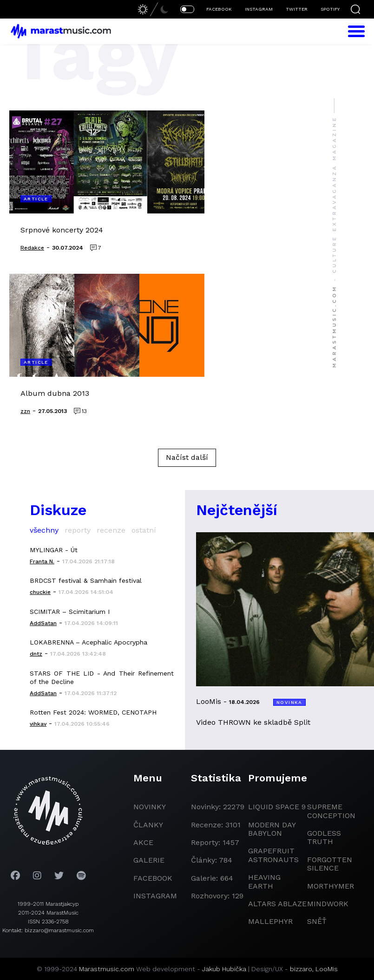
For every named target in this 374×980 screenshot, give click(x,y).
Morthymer (331, 886)
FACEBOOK (219, 9)
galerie (149, 860)
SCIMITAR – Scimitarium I (70, 612)
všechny (44, 530)
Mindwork (328, 904)
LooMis (327, 969)
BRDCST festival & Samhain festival (86, 580)
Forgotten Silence (330, 864)
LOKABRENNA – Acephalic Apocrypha (89, 642)
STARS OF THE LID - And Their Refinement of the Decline (102, 677)
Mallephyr (270, 921)
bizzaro (301, 969)
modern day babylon (272, 829)
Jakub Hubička (224, 969)
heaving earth (264, 881)
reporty (78, 530)
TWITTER (297, 9)
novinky (150, 807)
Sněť (317, 921)
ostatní (144, 530)
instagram (155, 896)
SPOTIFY (330, 9)
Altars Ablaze (277, 904)
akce (143, 842)
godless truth (324, 837)
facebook (153, 878)
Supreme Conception (331, 811)
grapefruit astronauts (273, 855)
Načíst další (187, 457)
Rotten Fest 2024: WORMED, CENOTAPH (93, 712)
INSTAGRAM (259, 9)
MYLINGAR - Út (54, 550)
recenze (111, 530)
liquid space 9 (277, 807)
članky (148, 825)
